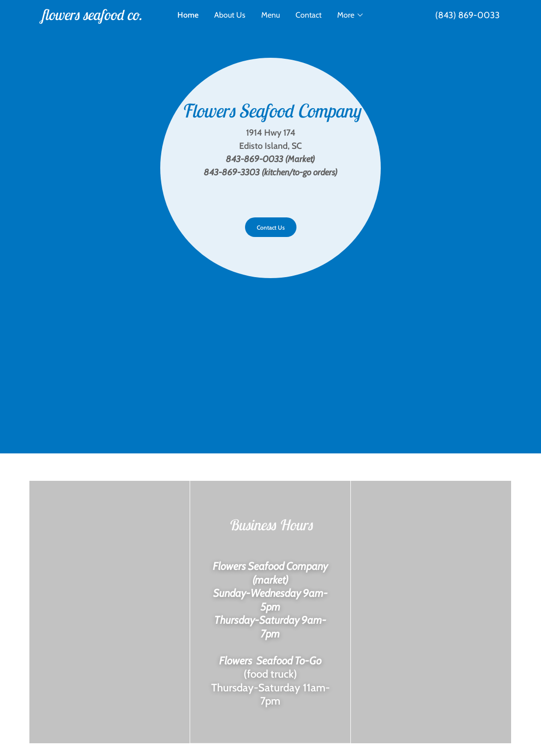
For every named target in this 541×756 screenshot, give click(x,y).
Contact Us (271, 227)
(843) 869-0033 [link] (467, 15)
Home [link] (188, 15)
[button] (351, 15)
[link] (98, 17)
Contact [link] (308, 15)
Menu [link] (270, 15)
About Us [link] (230, 15)
